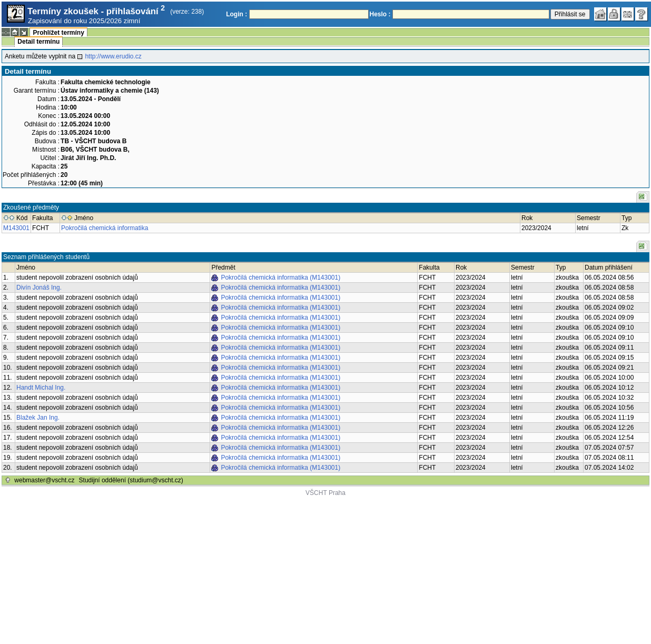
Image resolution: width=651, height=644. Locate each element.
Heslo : (380, 14)
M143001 (16, 228)
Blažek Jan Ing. (38, 418)
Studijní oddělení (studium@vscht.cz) (131, 480)
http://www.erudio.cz (113, 56)
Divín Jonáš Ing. (39, 288)
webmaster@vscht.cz (44, 480)
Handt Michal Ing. (41, 388)
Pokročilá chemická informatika (105, 228)
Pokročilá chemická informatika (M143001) (280, 278)
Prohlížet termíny (58, 33)
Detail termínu (38, 42)
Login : (236, 14)
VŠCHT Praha (325, 493)
